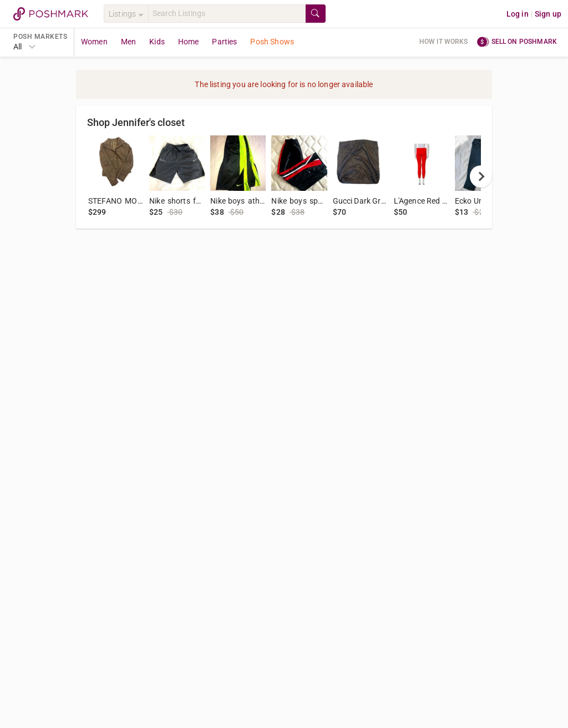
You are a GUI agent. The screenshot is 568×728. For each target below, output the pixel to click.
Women (94, 42)
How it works (444, 42)
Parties (224, 42)
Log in (518, 14)
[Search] (227, 14)
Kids (157, 42)
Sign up (548, 14)
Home (189, 42)
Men (128, 42)
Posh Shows (272, 42)
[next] (481, 176)
